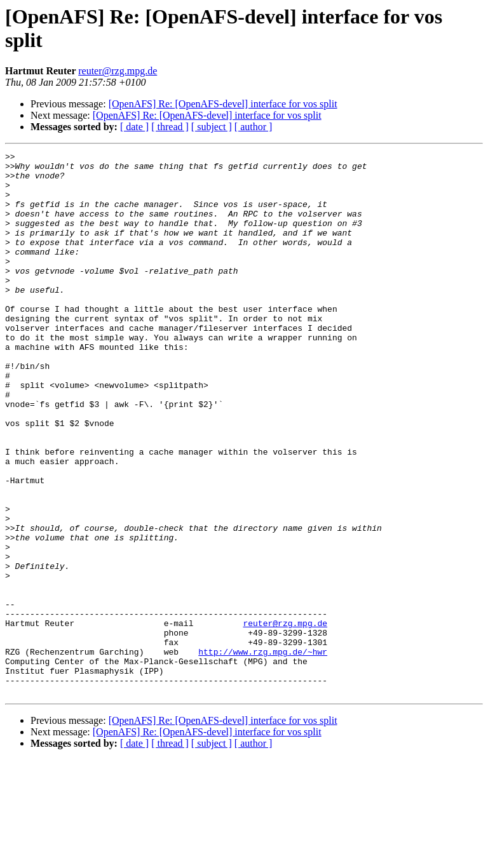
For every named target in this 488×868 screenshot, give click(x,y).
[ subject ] (212, 127)
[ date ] (134, 127)
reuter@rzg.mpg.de (118, 71)
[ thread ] (170, 127)
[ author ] (254, 127)
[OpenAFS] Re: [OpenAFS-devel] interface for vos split (223, 104)
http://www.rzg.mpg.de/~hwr (263, 752)
